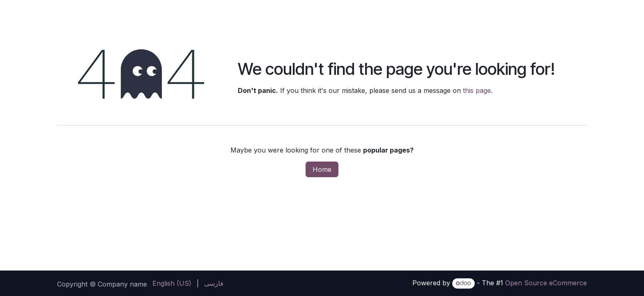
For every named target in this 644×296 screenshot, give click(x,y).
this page (477, 90)
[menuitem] (172, 283)
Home (322, 169)
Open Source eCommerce (546, 283)
